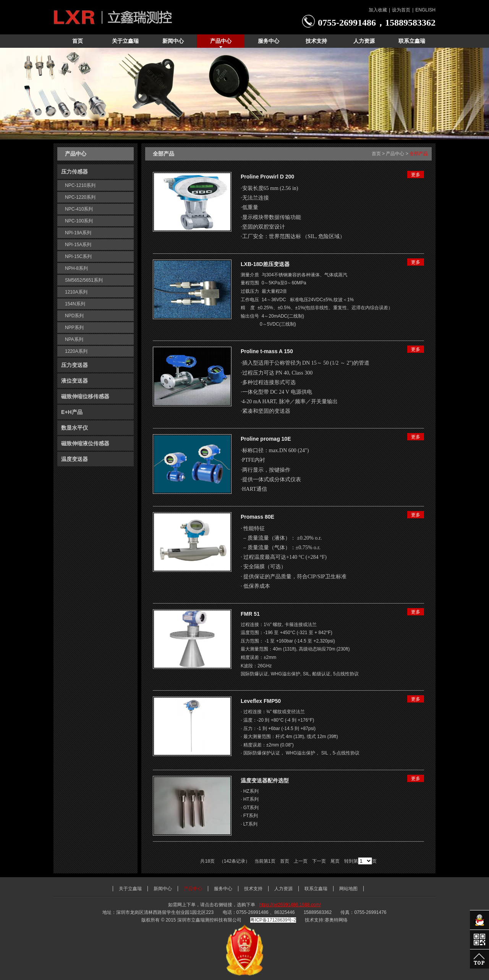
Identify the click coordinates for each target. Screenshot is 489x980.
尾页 (335, 861)
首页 (376, 154)
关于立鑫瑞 (130, 889)
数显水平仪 (74, 428)
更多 (416, 175)
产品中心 (395, 154)
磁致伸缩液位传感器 (85, 443)
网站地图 (348, 889)
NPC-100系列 (79, 221)
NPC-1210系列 (80, 185)
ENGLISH (425, 10)
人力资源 (283, 889)
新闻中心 (163, 889)
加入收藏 (378, 10)
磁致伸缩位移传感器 (85, 396)
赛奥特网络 (336, 920)
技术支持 (253, 889)
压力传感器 (74, 172)
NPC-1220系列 (80, 197)
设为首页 (401, 10)
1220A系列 (76, 351)
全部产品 (419, 154)
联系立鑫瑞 (316, 889)
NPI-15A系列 (78, 245)
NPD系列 (74, 316)
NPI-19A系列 (78, 233)
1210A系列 (76, 292)
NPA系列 (74, 339)
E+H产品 (72, 412)
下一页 (319, 861)
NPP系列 (74, 328)
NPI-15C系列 (78, 256)
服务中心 (223, 889)
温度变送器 (74, 459)
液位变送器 (74, 381)
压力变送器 (74, 365)
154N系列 (75, 304)
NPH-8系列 (76, 268)
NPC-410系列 (79, 209)
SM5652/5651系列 (84, 280)
